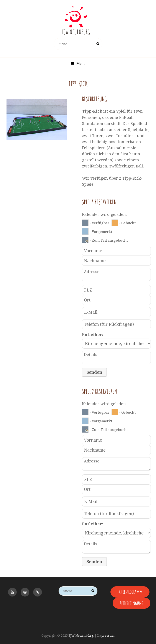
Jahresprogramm (130, 592)
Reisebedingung (131, 603)
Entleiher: (93, 334)
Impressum (106, 635)
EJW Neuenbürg (76, 32)
